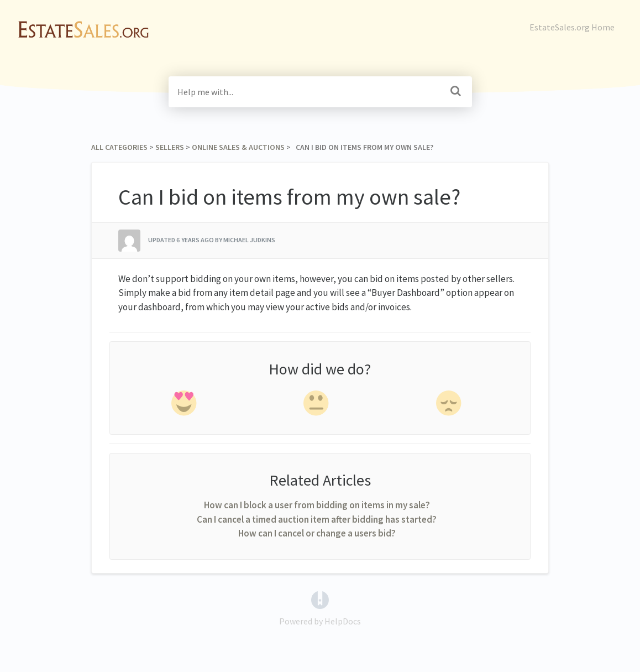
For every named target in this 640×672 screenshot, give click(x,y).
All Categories (119, 147)
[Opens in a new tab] (320, 598)
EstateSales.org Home (572, 27)
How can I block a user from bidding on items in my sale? (317, 505)
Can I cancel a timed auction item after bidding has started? (317, 519)
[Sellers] (170, 147)
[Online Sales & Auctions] (238, 147)
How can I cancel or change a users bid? (317, 533)
